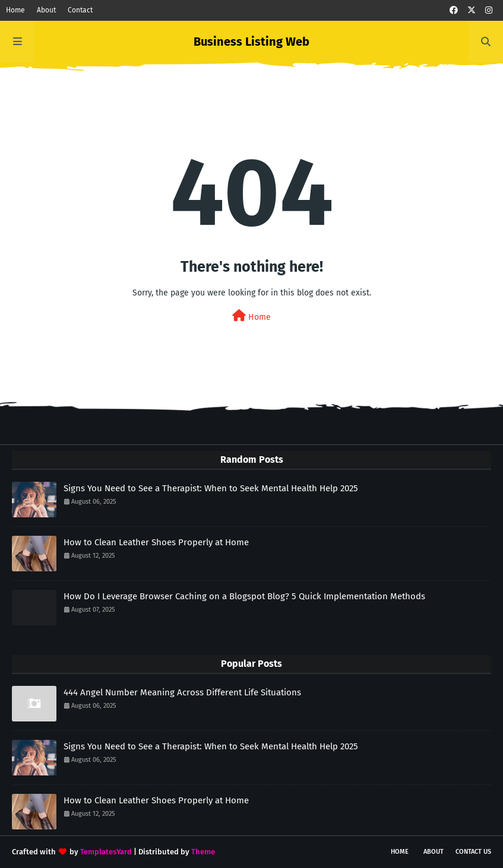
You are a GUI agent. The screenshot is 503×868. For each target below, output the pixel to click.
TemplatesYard (106, 852)
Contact (80, 10)
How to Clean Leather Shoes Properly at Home (156, 542)
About (46, 10)
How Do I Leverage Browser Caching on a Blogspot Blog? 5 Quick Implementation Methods (244, 596)
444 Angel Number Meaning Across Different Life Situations (182, 692)
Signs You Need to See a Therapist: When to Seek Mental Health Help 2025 (211, 488)
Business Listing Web (252, 42)
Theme (203, 852)
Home (15, 10)
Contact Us (473, 852)
